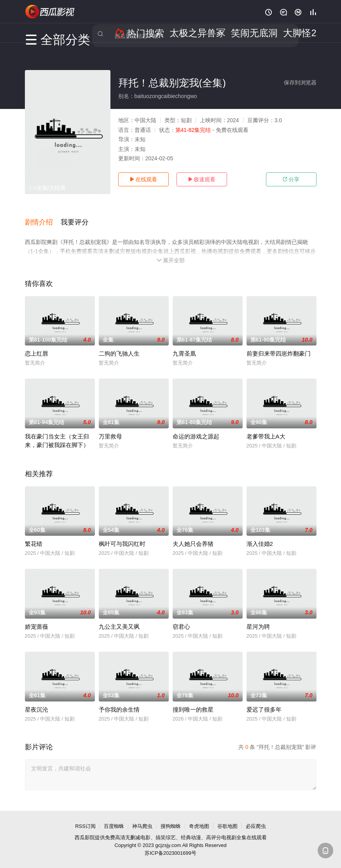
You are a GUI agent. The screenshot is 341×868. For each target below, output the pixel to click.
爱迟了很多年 (264, 701)
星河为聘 (258, 618)
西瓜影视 (50, 12)
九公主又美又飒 (119, 618)
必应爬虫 (256, 818)
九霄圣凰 (184, 345)
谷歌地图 (227, 818)
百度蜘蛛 (114, 818)
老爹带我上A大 (266, 428)
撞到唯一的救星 (193, 701)
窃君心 (181, 618)
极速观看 (202, 179)
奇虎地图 (199, 818)
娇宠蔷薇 (37, 618)
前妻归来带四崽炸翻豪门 (279, 345)
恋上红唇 (37, 345)
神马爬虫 (142, 818)
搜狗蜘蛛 (171, 818)
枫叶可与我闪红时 (122, 536)
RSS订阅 (85, 818)
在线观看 (143, 179)
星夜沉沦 (37, 701)
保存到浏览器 (300, 82)
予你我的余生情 (119, 701)
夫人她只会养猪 (193, 536)
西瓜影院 (85, 829)
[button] (43, 217)
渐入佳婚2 (260, 536)
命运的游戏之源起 (196, 428)
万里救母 (110, 428)
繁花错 (34, 536)
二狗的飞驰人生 (119, 345)
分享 (291, 179)
